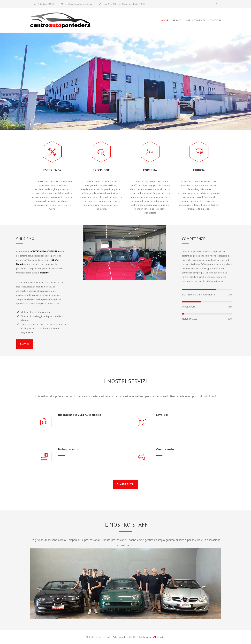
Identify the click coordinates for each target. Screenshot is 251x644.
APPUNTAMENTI (195, 20)
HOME (165, 20)
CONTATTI (215, 20)
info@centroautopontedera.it (79, 4)
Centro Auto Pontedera (117, 637)
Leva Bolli (163, 415)
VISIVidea (161, 637)
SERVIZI (177, 20)
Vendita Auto (165, 449)
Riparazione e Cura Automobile (80, 415)
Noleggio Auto (68, 449)
